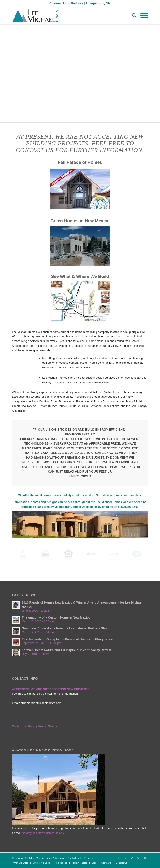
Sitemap (53, 726)
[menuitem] (132, 15)
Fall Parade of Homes (80, 162)
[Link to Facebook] (119, 858)
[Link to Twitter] (132, 858)
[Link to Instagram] (125, 858)
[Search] (132, 15)
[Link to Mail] (145, 858)
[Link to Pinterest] (138, 858)
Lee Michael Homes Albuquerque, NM (51, 858)
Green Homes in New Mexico (80, 221)
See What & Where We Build (80, 276)
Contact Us (78, 507)
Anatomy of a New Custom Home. (42, 833)
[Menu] (142, 15)
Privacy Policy (37, 726)
